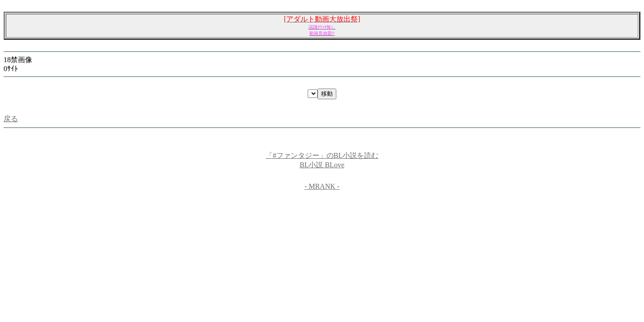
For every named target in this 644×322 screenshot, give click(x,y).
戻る (11, 119)
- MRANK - (322, 186)
